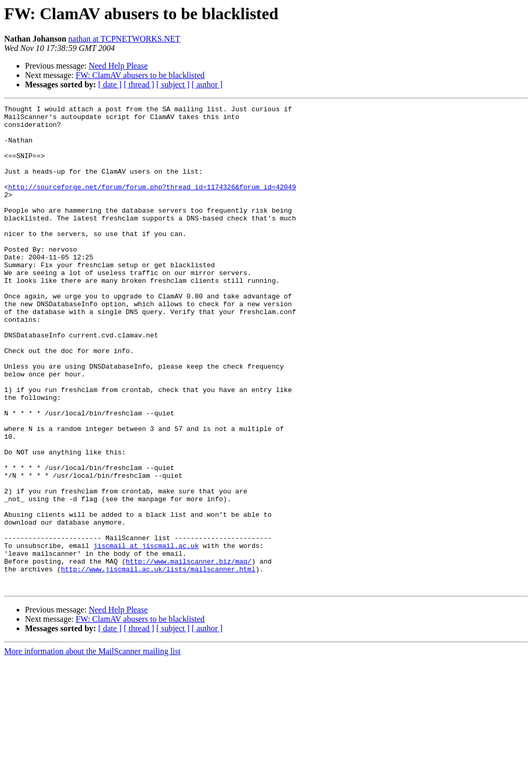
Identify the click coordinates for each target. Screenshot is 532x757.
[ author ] (207, 84)
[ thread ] (139, 84)
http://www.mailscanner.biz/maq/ (189, 653)
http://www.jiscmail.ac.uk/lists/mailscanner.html (158, 662)
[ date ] (110, 84)
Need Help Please (118, 66)
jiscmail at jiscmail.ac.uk (146, 634)
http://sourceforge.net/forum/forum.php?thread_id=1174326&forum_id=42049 (152, 204)
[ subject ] (173, 84)
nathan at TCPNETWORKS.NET (124, 39)
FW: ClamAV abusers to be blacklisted (140, 75)
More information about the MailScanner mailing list (92, 748)
